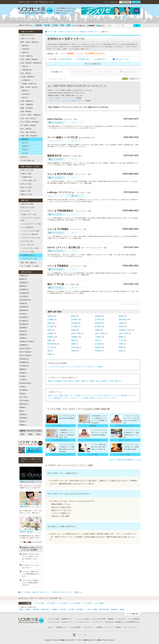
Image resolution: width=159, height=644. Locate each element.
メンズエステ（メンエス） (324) (31, 219)
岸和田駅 (98, 351)
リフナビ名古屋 (75, 603)
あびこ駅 (50, 347)
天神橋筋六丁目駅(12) (27, 342)
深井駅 (121, 351)
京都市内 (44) (26, 177)
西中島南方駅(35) (25, 383)
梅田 (68, 25)
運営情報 (99, 627)
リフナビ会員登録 (75, 627)
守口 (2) (24, 153)
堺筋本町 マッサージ (61, 398)
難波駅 (121, 316)
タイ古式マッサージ (27, 255)
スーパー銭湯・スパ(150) (29, 266)
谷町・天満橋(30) (26, 104)
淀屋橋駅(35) (24, 283)
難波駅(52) (23, 286)
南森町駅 (98, 323)
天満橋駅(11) (24, 345)
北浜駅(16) (23, 314)
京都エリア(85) (25, 174)
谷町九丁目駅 (123, 333)
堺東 (62, 25)
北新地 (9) (25, 49)
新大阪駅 (50, 326)
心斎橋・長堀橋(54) (27, 77)
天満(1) (92, 381)
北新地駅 (74, 323)
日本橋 (54, 25)
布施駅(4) (23, 425)
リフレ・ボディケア (27, 245)
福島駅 (73, 330)
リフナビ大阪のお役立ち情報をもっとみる (125, 460)
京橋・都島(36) (26, 111)
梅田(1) (51, 381)
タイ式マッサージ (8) (29, 259)
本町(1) (71, 381)
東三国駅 (98, 344)
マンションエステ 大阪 (99, 396)
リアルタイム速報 (53, 619)
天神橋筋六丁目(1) (61, 381)
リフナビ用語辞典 (134, 619)
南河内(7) (24, 157)
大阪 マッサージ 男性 (55, 396)
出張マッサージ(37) (27, 39)
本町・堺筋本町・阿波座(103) (30, 63)
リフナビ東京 (87, 603)
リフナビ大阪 (39, 603)
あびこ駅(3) (23, 397)
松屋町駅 (50, 337)
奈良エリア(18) (26, 187)
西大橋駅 (98, 326)
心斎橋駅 (50, 320)
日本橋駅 (74, 320)
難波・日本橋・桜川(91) (28, 87)
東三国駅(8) (23, 390)
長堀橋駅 (74, 337)
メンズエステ (25, 211)
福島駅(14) (23, 335)
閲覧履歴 (91, 26)
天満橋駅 (50, 333)
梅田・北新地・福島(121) (29, 42)
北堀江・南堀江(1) (81, 381)
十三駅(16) (23, 380)
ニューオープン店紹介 (82, 619)
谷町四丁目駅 (76, 333)
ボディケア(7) (86, 367)
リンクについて (98, 622)
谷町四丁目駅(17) (25, 349)
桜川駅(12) (23, 331)
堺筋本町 (38, 25)
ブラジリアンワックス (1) (30, 238)
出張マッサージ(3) (27, 170)
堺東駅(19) (23, 414)
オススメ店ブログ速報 (98, 619)
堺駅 (49, 351)
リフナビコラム (121, 619)
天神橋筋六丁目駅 (125, 330)
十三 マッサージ (111, 398)
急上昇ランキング (67, 622)
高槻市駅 (98, 347)
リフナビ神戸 (51, 603)
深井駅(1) (23, 421)
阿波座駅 (122, 326)
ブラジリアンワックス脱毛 (79, 398)
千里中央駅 (75, 347)
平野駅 (121, 344)
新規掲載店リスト (67, 619)
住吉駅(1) (23, 376)
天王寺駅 (98, 320)
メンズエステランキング (83, 622)
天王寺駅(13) (24, 296)
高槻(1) (104, 381)
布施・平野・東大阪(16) (29, 136)
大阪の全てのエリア (27, 35)
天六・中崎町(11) (26, 56)
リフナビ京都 (62, 603)
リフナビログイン (89, 627)
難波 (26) (25, 91)
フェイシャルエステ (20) (30, 231)
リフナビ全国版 (25, 603)
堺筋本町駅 (123, 320)
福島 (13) (25, 52)
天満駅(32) (23, 338)
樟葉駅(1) (23, 407)
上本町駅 (98, 337)
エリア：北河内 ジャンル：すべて (61, 98)
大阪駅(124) (23, 276)
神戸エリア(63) (26, 184)
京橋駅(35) (23, 373)
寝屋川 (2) (25, 146)
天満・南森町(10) (26, 101)
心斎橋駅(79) (24, 290)
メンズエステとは (53, 622)
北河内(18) (24, 139)
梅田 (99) (25, 46)
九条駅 (73, 344)
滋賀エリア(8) (25, 191)
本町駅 (50, 323)
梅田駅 (73, 316)
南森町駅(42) (24, 310)
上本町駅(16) (24, 366)
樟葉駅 (121, 347)
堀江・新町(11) (26, 73)
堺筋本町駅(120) (25, 300)
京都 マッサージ (70, 396)
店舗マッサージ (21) (29, 214)
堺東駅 (73, 351)
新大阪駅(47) (24, 317)
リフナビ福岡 (99, 603)
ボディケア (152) (28, 252)
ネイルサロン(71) (26, 241)
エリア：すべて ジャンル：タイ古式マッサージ (66, 101)
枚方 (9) (24, 143)
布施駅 (50, 354)
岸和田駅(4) (23, 418)
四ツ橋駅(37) (24, 321)
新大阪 (47, 25)
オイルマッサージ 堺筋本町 (118, 396)
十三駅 (121, 340)
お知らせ (51, 627)
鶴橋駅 (121, 337)
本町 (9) (24, 66)
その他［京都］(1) (115, 381)
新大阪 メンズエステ (97, 398)
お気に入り (100, 26)
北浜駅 (121, 323)
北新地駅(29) (24, 307)
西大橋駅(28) (24, 324)
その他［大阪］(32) (27, 160)
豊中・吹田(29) (26, 129)
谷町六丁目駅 (99, 333)
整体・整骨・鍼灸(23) (28, 263)
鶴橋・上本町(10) (26, 108)
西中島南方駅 (52, 344)
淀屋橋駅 (98, 316)
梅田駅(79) (23, 279)
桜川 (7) (24, 98)
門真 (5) (24, 150)
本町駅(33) (23, 303)
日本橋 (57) (26, 94)
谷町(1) (98, 381)
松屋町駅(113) (24, 359)
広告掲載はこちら (120, 622)
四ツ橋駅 (74, 326)
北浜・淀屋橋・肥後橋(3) (29, 59)
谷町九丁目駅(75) (25, 355)
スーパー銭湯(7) (97, 367)
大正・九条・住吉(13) (28, 118)
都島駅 (73, 340)
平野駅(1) (23, 394)
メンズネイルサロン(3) (56, 367)
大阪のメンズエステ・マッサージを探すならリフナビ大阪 (81, 640)
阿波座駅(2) (23, 328)
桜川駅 (50, 330)
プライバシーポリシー (130, 627)
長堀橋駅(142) (24, 362)
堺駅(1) (22, 411)
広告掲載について (61, 627)
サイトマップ (109, 627)
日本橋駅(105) (24, 293)
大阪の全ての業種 (26, 204)
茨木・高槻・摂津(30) (28, 132)
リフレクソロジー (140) (30, 248)
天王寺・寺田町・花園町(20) (30, 115)
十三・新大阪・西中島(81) (29, 122)
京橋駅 (50, 340)
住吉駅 (97, 340)
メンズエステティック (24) (31, 224)
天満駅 (97, 330)
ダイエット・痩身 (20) (29, 234)
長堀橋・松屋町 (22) (29, 84)
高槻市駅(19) (24, 404)
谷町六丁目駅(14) (25, 352)
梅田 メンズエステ (83, 396)
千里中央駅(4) (24, 401)
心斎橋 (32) (26, 80)
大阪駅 (50, 316)
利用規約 (118, 627)
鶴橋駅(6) (23, 369)
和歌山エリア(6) (26, 194)
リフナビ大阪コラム (79, 26)
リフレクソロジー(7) (72, 367)
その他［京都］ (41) (29, 180)
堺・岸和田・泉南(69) (28, 125)
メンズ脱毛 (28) (27, 227)
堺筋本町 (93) (26, 70)
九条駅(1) (23, 387)
